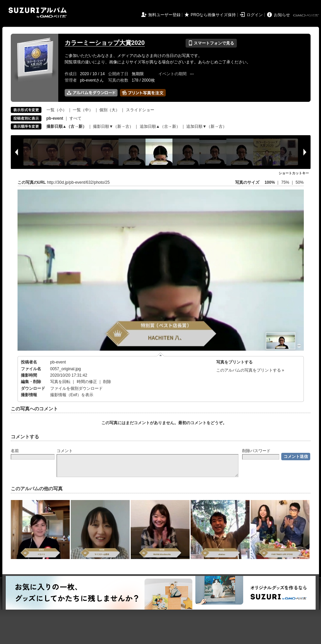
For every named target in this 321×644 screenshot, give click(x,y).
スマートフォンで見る (211, 43)
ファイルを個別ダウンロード (76, 388)
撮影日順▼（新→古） (113, 126)
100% (270, 182)
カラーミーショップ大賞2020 (105, 43)
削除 (107, 382)
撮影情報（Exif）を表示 (72, 395)
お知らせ (282, 15)
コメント (65, 451)
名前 (15, 451)
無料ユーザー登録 (164, 15)
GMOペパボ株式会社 (307, 16)
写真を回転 (60, 382)
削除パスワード (256, 451)
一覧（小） (57, 110)
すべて (75, 118)
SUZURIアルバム (38, 13)
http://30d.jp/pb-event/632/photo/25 (78, 182)
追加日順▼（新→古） (206, 126)
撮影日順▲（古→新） (67, 126)
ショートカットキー (294, 173)
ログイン (255, 15)
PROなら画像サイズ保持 (213, 15)
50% (299, 182)
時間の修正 (87, 382)
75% (286, 182)
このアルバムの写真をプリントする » (250, 370)
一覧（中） (83, 110)
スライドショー (140, 110)
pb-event (58, 362)
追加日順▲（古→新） (160, 126)
